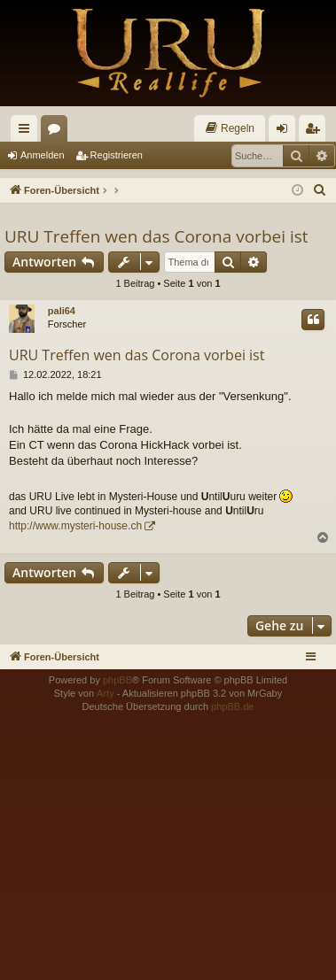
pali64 (62, 311)
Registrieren (117, 155)
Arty (105, 693)
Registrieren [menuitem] (316, 132)
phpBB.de (232, 706)
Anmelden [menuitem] (286, 132)
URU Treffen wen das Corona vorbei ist (156, 236)
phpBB (117, 680)
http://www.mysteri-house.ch (75, 526)
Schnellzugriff (27, 132)
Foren (58, 132)
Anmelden (43, 155)
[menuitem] (230, 128)
